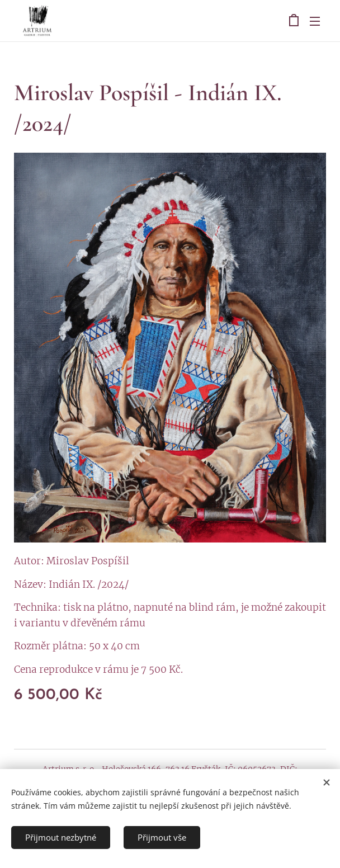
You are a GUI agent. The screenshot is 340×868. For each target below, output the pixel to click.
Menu (315, 21)
